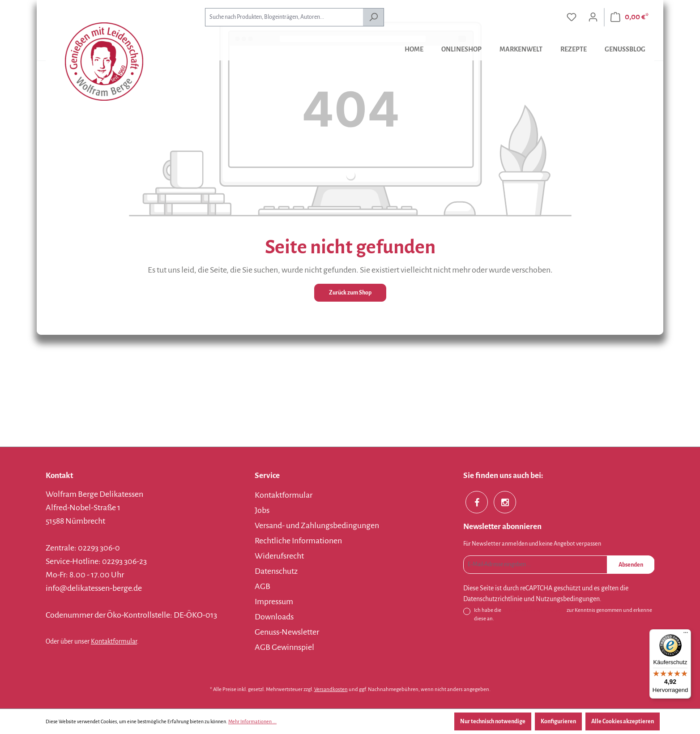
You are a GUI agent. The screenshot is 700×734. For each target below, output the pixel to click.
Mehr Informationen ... (252, 721)
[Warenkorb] (630, 17)
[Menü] (686, 635)
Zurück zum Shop (350, 293)
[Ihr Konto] (593, 17)
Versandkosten (331, 689)
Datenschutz (276, 571)
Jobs (262, 510)
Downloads (274, 617)
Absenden (631, 565)
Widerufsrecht (279, 556)
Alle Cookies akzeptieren (623, 721)
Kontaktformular (114, 641)
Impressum (274, 602)
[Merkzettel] (572, 17)
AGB (262, 586)
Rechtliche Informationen (298, 541)
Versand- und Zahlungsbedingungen (317, 525)
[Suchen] (373, 17)
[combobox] (284, 17)
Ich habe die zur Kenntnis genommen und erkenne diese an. (563, 614)
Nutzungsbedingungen (568, 599)
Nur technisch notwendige (493, 721)
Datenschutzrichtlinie (493, 599)
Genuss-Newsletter (287, 632)
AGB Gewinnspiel (284, 647)
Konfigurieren (558, 721)
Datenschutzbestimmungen (534, 610)
